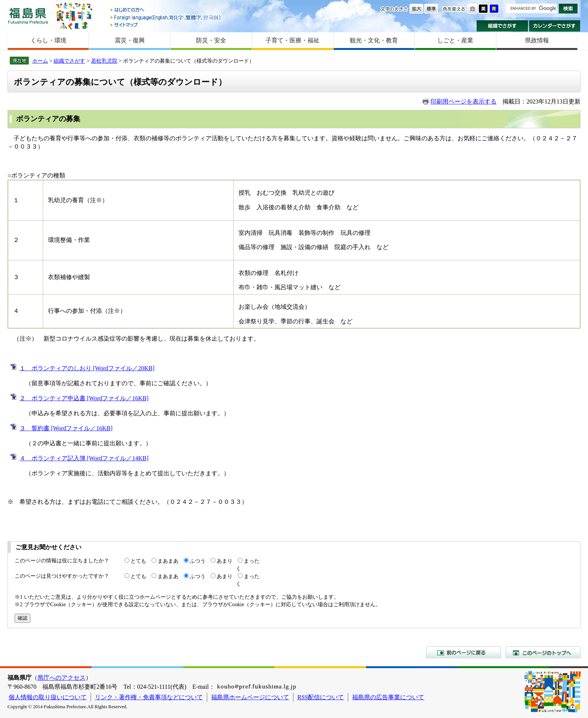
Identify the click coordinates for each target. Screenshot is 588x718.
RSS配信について (321, 697)
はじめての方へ (166, 10)
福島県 (28, 16)
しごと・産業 (455, 40)
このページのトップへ (543, 652)
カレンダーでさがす (555, 26)
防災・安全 (211, 40)
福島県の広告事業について (388, 697)
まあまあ (168, 561)
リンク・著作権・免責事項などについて (149, 697)
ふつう (198, 561)
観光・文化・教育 (374, 40)
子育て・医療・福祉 (292, 40)
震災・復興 (130, 40)
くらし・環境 (48, 40)
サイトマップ (166, 25)
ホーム (40, 61)
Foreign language (166, 17)
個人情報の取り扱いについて (48, 697)
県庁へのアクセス (61, 678)
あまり (225, 561)
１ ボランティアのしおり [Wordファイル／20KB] (87, 368)
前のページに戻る (463, 652)
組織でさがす (502, 26)
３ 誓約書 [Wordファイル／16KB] (66, 428)
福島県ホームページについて (250, 697)
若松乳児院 (104, 61)
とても (138, 561)
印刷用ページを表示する (463, 101)
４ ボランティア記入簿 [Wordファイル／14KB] (84, 458)
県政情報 (537, 40)
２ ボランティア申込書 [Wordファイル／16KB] (84, 398)
